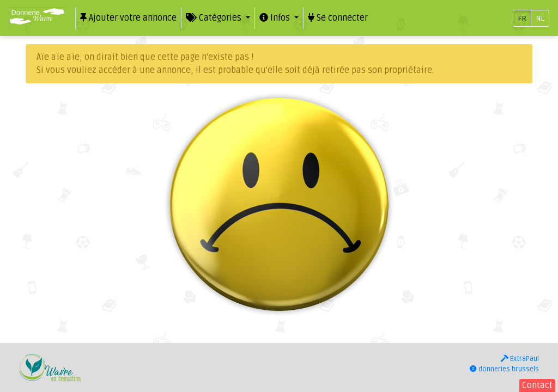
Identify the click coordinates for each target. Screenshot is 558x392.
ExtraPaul (520, 359)
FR (522, 18)
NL (540, 18)
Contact (537, 385)
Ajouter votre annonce (128, 18)
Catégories (215, 18)
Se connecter (338, 18)
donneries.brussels (504, 369)
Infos (276, 18)
